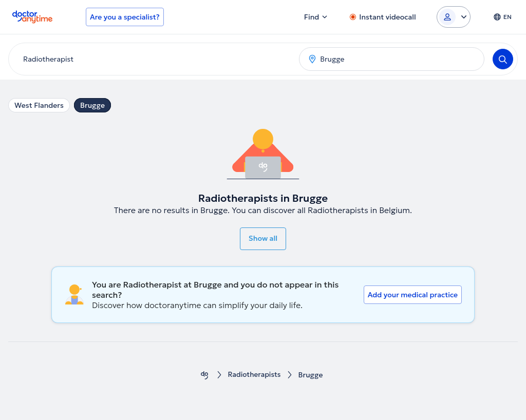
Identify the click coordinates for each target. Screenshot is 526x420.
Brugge (92, 105)
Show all (263, 238)
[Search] (503, 59)
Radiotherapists (255, 375)
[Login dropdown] (454, 17)
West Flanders (39, 105)
